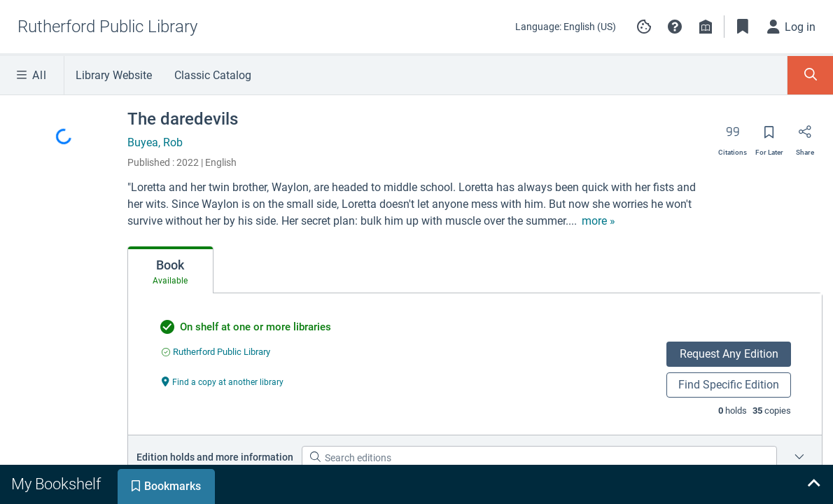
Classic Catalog (213, 75)
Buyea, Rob (155, 142)
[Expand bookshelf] (813, 484)
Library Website (114, 75)
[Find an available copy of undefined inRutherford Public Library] (216, 352)
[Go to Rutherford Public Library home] (107, 27)
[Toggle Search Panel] (810, 75)
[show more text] (598, 221)
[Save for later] (769, 136)
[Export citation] (733, 136)
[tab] (170, 270)
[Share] (805, 136)
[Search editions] (539, 458)
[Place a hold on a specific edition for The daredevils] (799, 458)
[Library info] (706, 27)
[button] (675, 27)
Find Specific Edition (729, 385)
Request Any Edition (729, 354)
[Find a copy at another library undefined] (223, 381)
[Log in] (792, 27)
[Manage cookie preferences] (644, 27)
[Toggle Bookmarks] (743, 27)
